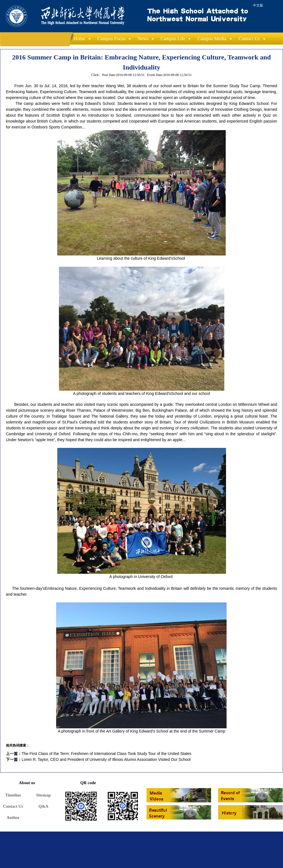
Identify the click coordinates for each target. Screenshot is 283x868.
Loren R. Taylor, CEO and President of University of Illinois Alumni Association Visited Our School (106, 759)
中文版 (258, 5)
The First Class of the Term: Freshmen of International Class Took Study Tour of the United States (107, 754)
